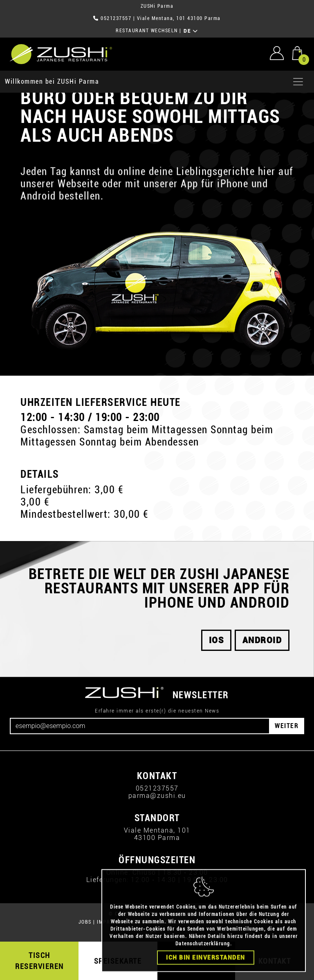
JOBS (85, 922)
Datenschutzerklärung (203, 954)
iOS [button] (216, 640)
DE (191, 31)
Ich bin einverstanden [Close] (206, 968)
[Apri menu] (298, 82)
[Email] (140, 726)
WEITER (287, 726)
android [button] (262, 640)
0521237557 (116, 18)
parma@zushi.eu (157, 796)
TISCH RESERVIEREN (39, 961)
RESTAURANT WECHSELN (147, 31)
